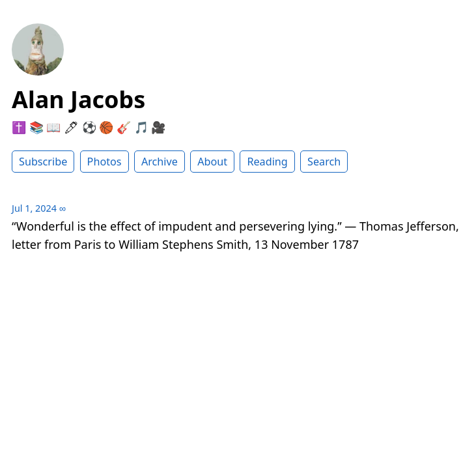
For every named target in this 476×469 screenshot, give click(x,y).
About (212, 162)
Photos (105, 162)
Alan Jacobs (78, 99)
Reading (267, 162)
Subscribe (43, 162)
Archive (160, 162)
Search (324, 162)
